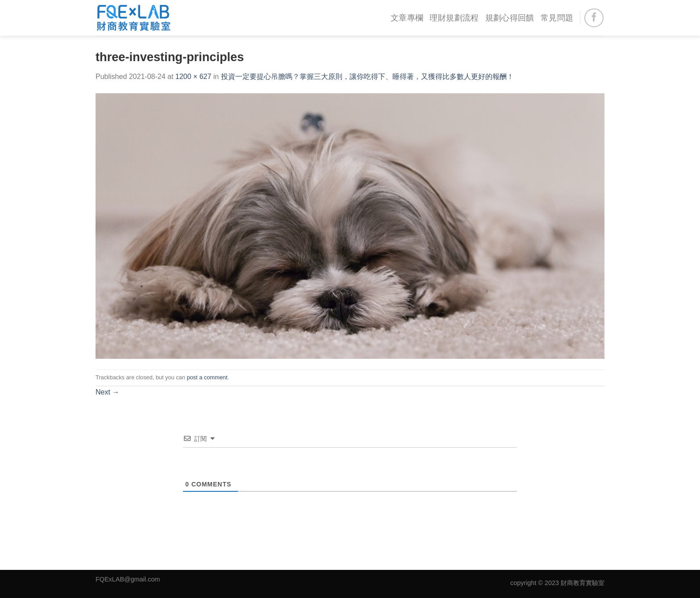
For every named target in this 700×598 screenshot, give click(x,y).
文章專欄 (407, 18)
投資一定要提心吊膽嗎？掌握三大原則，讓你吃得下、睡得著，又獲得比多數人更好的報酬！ (367, 77)
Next (107, 392)
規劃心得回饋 (510, 18)
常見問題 (557, 18)
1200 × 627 (194, 77)
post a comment (207, 377)
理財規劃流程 (454, 18)
